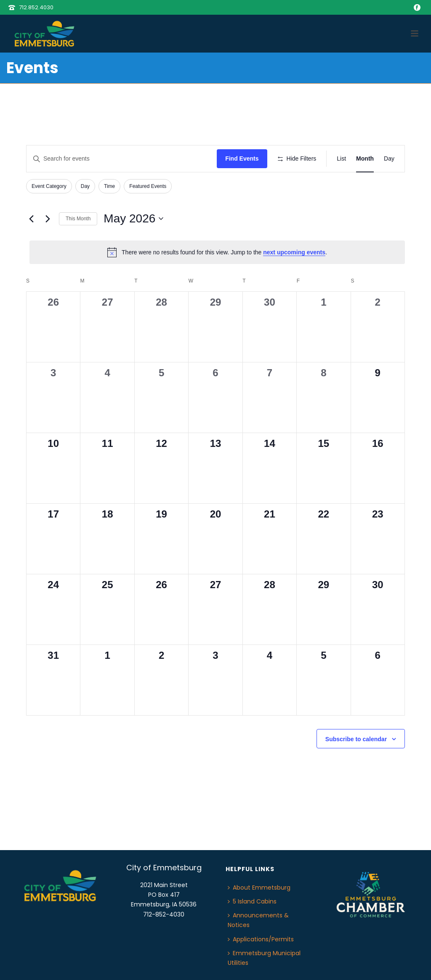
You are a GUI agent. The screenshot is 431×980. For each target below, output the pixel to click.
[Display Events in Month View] (365, 159)
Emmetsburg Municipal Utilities (264, 958)
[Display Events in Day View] (389, 159)
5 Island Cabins (252, 901)
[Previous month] (31, 219)
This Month (78, 219)
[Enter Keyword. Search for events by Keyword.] (122, 159)
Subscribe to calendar (356, 739)
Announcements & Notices (258, 920)
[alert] (217, 252)
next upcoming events (294, 252)
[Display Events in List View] (341, 159)
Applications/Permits (261, 939)
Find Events (242, 158)
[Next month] (48, 219)
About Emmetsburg (259, 888)
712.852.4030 (36, 7)
